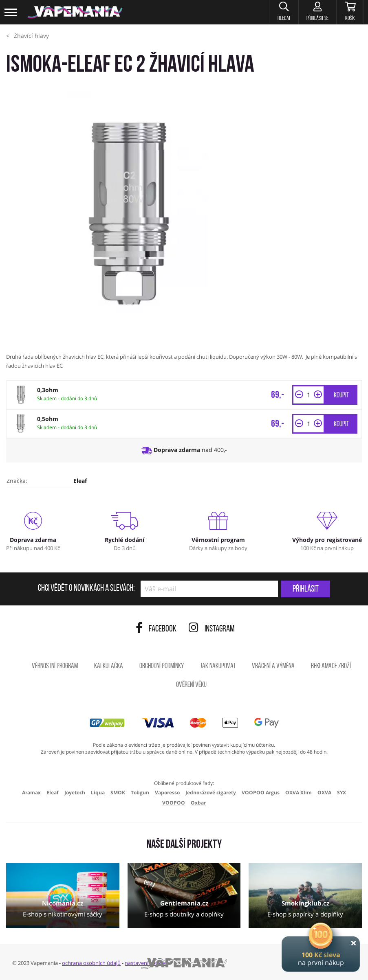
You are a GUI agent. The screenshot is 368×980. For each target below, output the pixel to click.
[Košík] (350, 12)
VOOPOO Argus (261, 793)
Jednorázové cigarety (211, 793)
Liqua (98, 793)
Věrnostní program (55, 666)
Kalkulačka (109, 666)
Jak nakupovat (218, 666)
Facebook (156, 629)
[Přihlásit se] (316, 12)
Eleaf (80, 481)
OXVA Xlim (299, 793)
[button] (282, 12)
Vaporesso (167, 793)
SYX (342, 793)
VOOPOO (174, 803)
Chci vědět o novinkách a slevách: (86, 589)
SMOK (118, 793)
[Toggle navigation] (11, 12)
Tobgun (140, 793)
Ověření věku (191, 685)
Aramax (31, 793)
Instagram (212, 629)
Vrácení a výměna (273, 666)
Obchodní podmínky (162, 666)
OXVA (324, 793)
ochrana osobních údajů (91, 963)
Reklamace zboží (331, 666)
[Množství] (309, 395)
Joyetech (75, 793)
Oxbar (198, 803)
